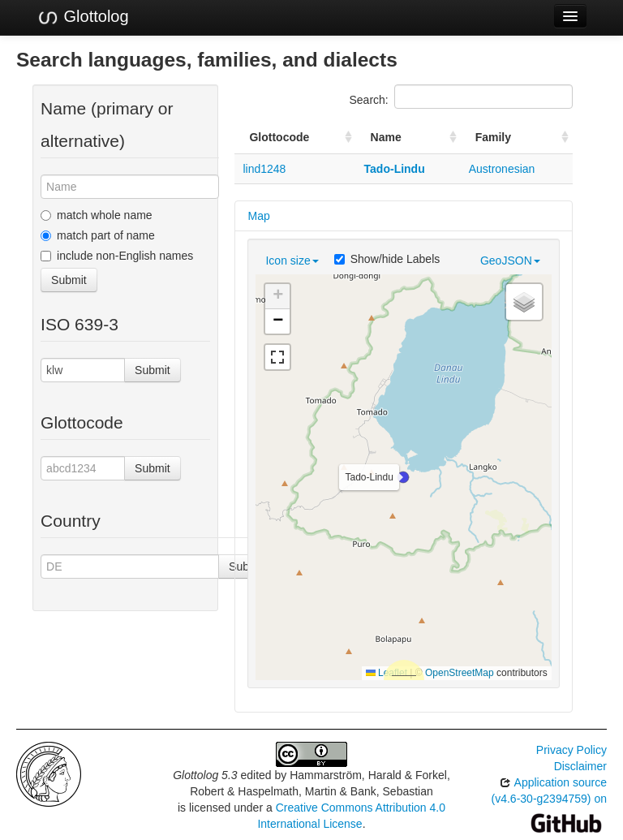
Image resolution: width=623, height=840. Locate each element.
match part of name (98, 235)
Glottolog (83, 17)
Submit (69, 280)
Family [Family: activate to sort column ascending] (493, 137)
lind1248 (264, 169)
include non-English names (117, 256)
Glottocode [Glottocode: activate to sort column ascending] (279, 137)
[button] (403, 477)
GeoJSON (510, 261)
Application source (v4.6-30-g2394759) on (549, 802)
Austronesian (502, 169)
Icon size (292, 261)
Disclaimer (580, 766)
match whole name (97, 215)
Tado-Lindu (395, 169)
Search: (461, 97)
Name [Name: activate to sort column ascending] (386, 137)
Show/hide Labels (387, 259)
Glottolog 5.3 (205, 775)
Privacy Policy (571, 750)
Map (258, 216)
